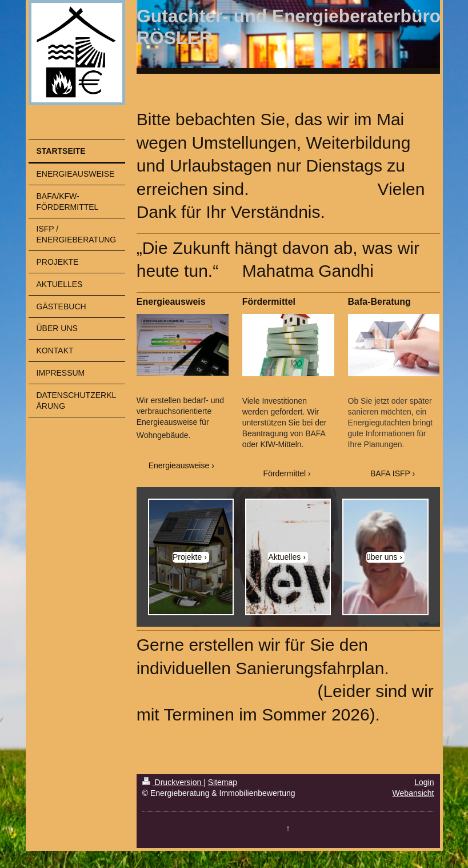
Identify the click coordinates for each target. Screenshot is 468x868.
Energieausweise (179, 465)
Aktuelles (284, 557)
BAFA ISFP (390, 473)
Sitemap (223, 782)
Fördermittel (285, 473)
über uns (382, 557)
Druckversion (173, 782)
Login (424, 782)
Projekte (187, 557)
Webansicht (413, 793)
